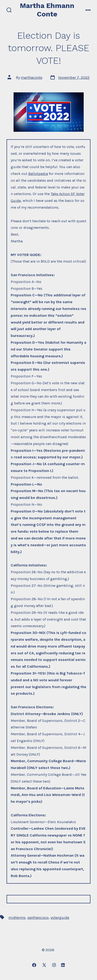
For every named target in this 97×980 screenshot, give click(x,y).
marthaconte (32, 77)
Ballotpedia (38, 174)
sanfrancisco (38, 918)
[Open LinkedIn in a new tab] (63, 965)
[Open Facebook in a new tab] (34, 965)
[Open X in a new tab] (44, 965)
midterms (17, 918)
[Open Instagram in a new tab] (54, 965)
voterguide (60, 918)
